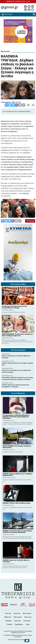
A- (33, 105)
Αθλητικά (8, 617)
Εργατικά (18, 621)
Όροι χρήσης (28, 631)
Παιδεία (9, 624)
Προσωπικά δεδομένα (17, 631)
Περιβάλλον (19, 624)
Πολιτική (8, 613)
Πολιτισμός (18, 617)
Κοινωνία (5, 51)
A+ (28, 105)
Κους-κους (28, 617)
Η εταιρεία (7, 631)
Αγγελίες (9, 621)
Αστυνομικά (27, 613)
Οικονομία (27, 621)
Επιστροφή (30, 221)
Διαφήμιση (14, 633)
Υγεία (28, 624)
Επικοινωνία (22, 633)
